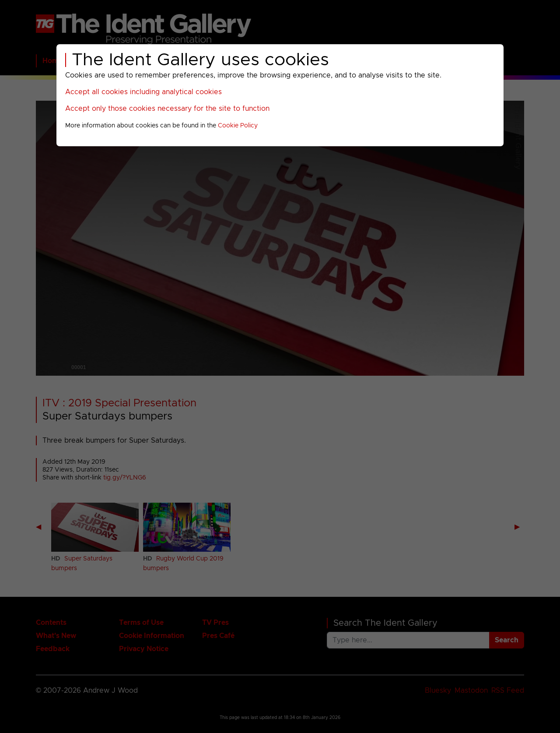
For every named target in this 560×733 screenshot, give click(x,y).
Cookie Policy (238, 126)
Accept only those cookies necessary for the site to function (167, 109)
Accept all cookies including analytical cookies (143, 92)
